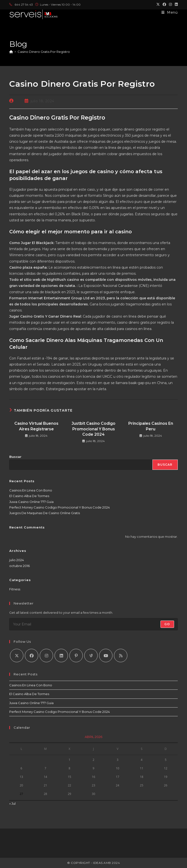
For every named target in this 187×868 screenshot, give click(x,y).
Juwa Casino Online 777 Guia (31, 502)
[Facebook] (32, 656)
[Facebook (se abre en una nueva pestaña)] (164, 5)
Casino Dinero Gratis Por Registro (44, 52)
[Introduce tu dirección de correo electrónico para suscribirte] (93, 624)
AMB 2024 (111, 863)
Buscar (15, 457)
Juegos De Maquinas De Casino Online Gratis (45, 513)
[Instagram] (46, 656)
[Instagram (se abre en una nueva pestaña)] (170, 5)
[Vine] (91, 656)
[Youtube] (106, 656)
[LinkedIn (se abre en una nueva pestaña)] (176, 5)
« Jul (12, 803)
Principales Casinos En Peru (151, 426)
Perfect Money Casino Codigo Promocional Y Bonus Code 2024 (60, 507)
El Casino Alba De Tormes (29, 496)
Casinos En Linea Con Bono (31, 490)
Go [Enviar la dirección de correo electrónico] (167, 624)
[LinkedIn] (61, 656)
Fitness (15, 589)
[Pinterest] (76, 656)
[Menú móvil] (170, 12)
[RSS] (121, 656)
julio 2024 (17, 560)
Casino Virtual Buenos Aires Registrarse (36, 426)
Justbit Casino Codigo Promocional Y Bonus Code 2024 (93, 429)
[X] (17, 656)
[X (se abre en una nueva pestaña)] (158, 5)
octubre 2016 (19, 566)
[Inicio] (11, 52)
